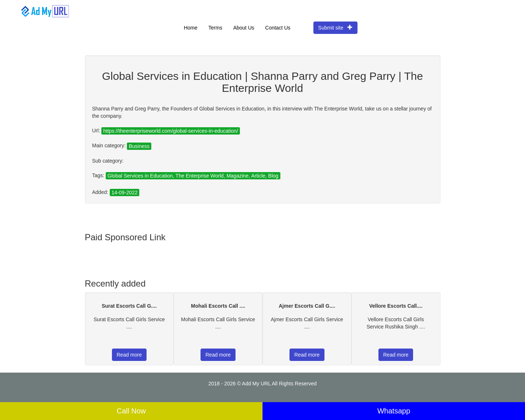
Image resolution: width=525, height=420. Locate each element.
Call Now (131, 411)
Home (190, 28)
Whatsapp (394, 411)
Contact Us (278, 28)
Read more (129, 355)
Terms (215, 28)
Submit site (336, 28)
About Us (244, 28)
